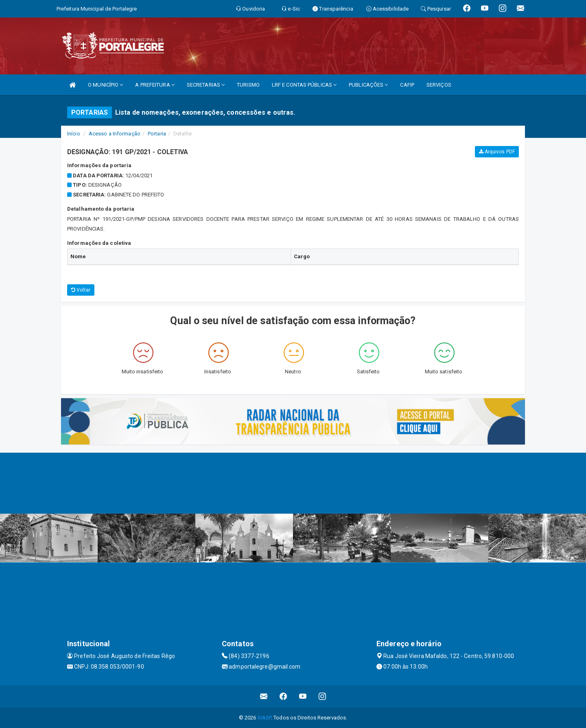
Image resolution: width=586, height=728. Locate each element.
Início (74, 134)
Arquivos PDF (497, 152)
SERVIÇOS (439, 85)
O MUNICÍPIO (105, 85)
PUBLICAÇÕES (368, 85)
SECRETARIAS (206, 85)
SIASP (265, 718)
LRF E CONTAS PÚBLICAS (304, 85)
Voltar (81, 290)
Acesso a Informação (115, 134)
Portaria (157, 134)
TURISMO (248, 85)
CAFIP (407, 85)
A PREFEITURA (155, 85)
